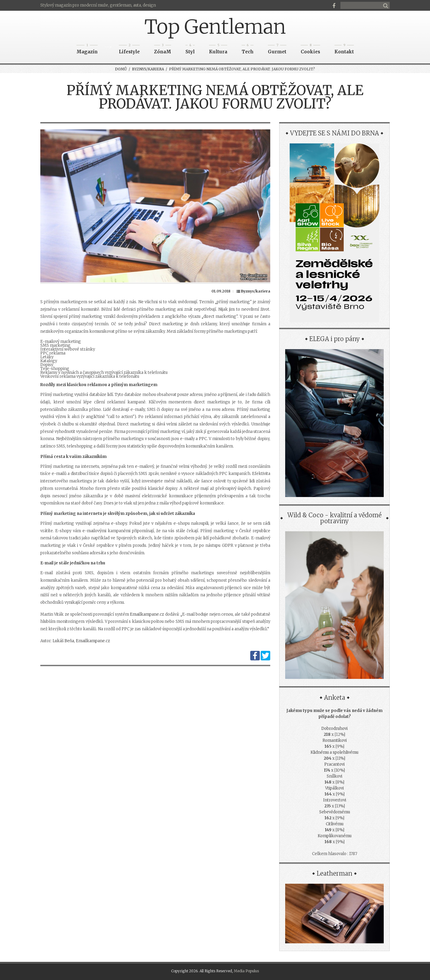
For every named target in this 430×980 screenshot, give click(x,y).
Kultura (218, 50)
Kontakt (344, 50)
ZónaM (163, 50)
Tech (248, 50)
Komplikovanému (335, 836)
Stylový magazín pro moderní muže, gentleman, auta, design (98, 5)
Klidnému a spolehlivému (334, 752)
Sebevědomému (335, 812)
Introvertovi (335, 800)
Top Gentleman (215, 27)
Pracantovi (334, 764)
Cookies (310, 50)
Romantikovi (335, 740)
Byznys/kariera (148, 69)
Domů (121, 69)
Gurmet (277, 50)
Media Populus (246, 971)
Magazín (87, 50)
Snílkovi (334, 776)
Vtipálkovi (334, 788)
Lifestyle (129, 50)
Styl (190, 50)
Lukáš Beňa (63, 641)
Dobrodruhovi (334, 729)
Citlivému (335, 824)
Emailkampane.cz (147, 614)
